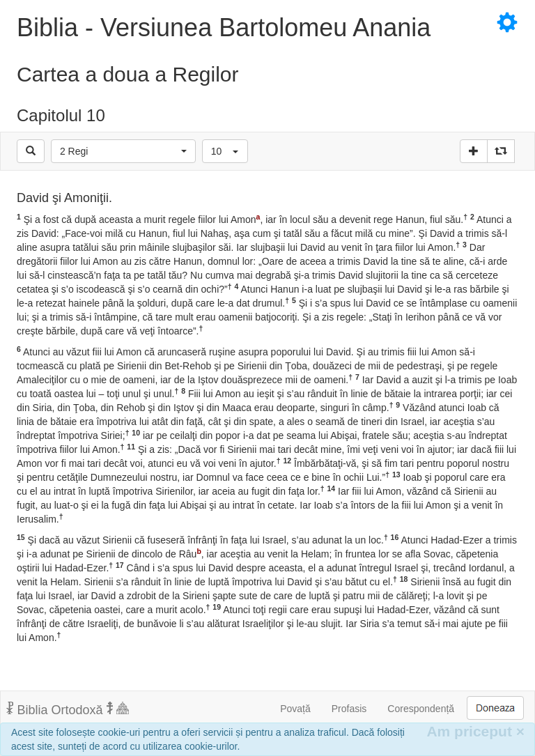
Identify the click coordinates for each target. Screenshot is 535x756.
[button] (123, 151)
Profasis (349, 709)
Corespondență (421, 709)
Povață (295, 709)
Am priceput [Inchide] (475, 731)
